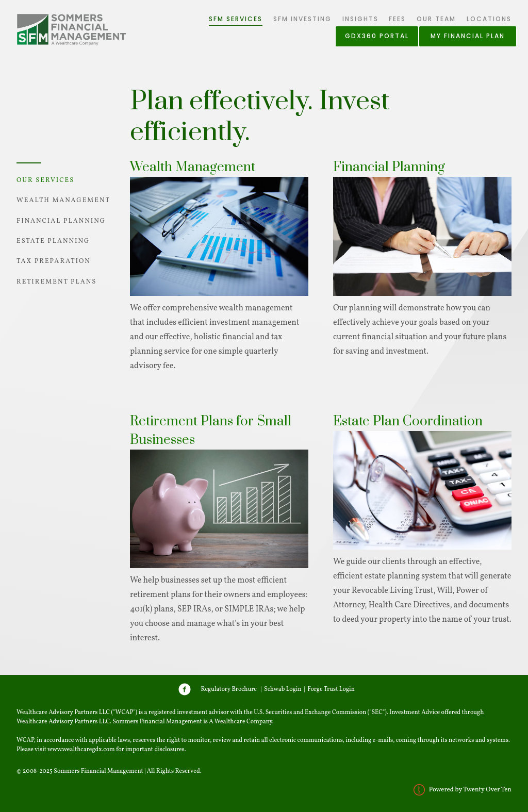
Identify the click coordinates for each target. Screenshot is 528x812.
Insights (360, 19)
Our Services (45, 180)
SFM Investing (302, 19)
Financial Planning (61, 221)
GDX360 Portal (377, 36)
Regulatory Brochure (229, 689)
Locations (489, 19)
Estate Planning (53, 241)
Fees (397, 19)
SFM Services (236, 19)
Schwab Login (283, 689)
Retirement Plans (56, 282)
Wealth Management (63, 201)
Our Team (436, 19)
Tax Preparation (54, 261)
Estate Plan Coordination (408, 421)
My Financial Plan (468, 36)
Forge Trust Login (331, 689)
